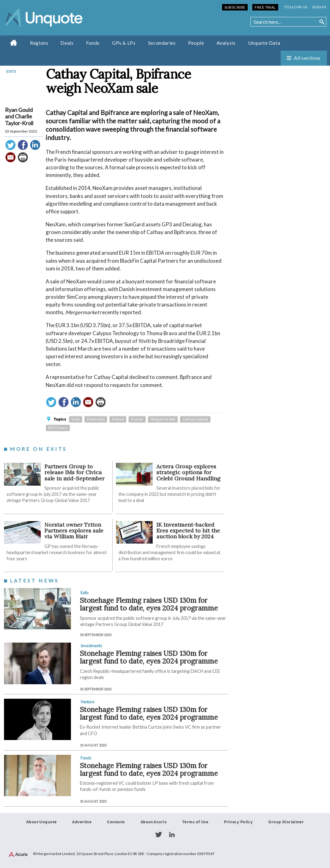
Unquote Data (264, 43)
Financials (96, 419)
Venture (87, 702)
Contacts (116, 822)
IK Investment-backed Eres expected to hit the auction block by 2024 (188, 531)
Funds (93, 43)
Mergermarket (163, 419)
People (196, 43)
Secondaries (162, 43)
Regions (39, 43)
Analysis (226, 43)
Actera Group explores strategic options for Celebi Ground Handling (188, 472)
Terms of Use (195, 822)
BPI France (58, 428)
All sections (307, 58)
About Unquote (41, 822)
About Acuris (154, 822)
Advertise (82, 822)
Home (14, 43)
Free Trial (265, 7)
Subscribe (235, 7)
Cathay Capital (195, 419)
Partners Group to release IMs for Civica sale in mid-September (74, 472)
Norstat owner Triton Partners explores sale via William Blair (74, 531)
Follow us (296, 7)
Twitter (159, 835)
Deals (67, 43)
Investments (91, 646)
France (118, 419)
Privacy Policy (238, 822)
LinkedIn (172, 835)
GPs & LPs (124, 43)
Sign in (319, 7)
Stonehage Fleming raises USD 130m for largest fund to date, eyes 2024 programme (149, 604)
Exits (11, 71)
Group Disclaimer (286, 822)
